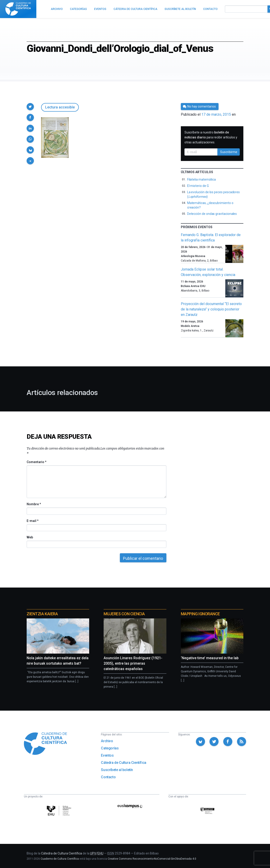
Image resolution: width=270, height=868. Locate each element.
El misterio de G (198, 186)
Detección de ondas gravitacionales (212, 214)
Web (30, 537)
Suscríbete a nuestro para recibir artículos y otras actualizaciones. (211, 137)
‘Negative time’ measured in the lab (210, 658)
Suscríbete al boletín (117, 770)
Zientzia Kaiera (42, 614)
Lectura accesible (60, 107)
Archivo (107, 741)
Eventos (107, 755)
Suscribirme (229, 152)
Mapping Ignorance (200, 614)
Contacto (108, 777)
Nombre (34, 504)
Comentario (36, 462)
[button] (30, 107)
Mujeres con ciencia (124, 614)
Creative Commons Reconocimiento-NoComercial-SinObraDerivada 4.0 (152, 859)
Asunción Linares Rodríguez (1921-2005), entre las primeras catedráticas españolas (133, 663)
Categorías (110, 748)
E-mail (32, 521)
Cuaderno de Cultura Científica (60, 859)
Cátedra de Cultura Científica (123, 763)
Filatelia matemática (202, 179)
